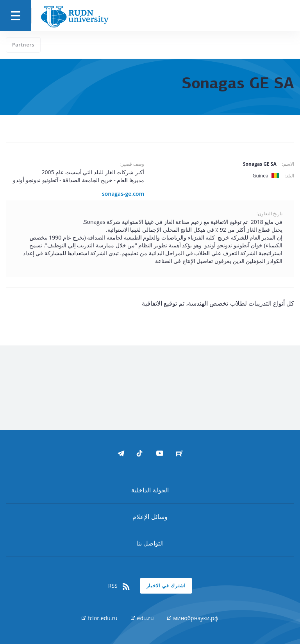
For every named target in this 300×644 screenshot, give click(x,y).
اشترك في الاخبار (166, 586)
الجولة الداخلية (150, 490)
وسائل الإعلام (150, 517)
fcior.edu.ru (99, 618)
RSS (120, 586)
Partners (23, 45)
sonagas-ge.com (123, 194)
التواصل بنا (150, 543)
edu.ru (142, 618)
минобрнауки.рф (193, 618)
